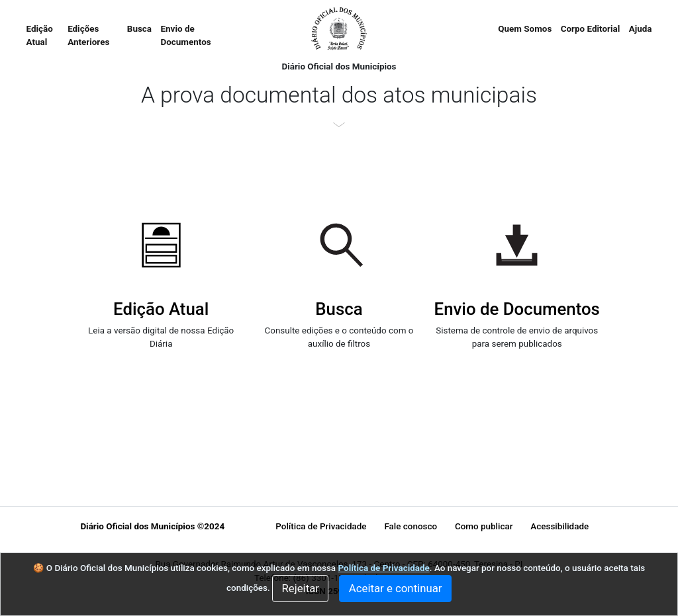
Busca (139, 29)
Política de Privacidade (321, 526)
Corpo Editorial (591, 29)
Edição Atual (44, 35)
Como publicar (484, 526)
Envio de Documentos (186, 35)
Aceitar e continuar (396, 588)
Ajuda (641, 29)
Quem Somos (525, 29)
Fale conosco (411, 526)
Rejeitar (300, 588)
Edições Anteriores (88, 35)
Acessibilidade (559, 526)
